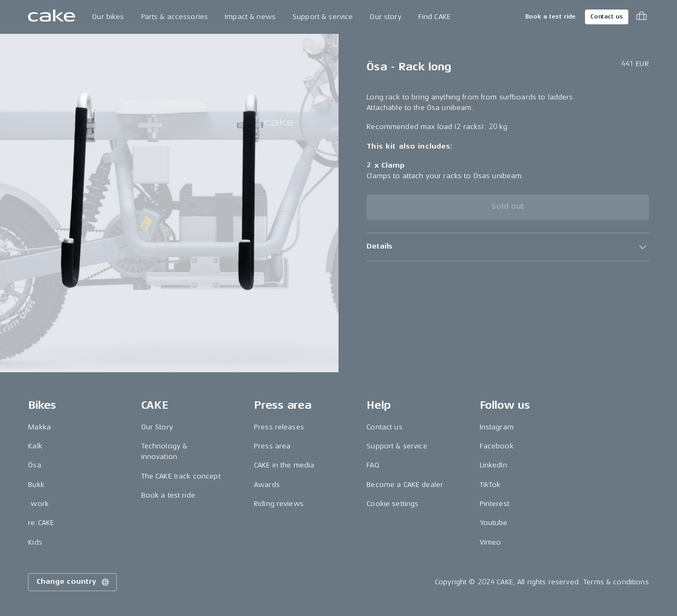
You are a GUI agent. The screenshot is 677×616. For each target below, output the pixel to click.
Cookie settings (392, 504)
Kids (35, 542)
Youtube (494, 523)
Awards (267, 485)
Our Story (157, 427)
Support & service (323, 17)
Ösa (34, 465)
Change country (74, 582)
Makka (39, 427)
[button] (507, 247)
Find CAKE (434, 17)
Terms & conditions (616, 582)
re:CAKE (41, 523)
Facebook (497, 446)
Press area (272, 446)
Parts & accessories (175, 17)
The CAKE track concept (181, 476)
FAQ (373, 465)
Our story (385, 17)
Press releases (279, 427)
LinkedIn (493, 465)
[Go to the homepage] (52, 17)
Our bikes (108, 17)
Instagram (497, 427)
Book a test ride (550, 17)
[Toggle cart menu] (642, 17)
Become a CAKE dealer (405, 485)
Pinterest (495, 504)
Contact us (607, 17)
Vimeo (491, 542)
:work (38, 504)
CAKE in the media (284, 465)
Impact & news (250, 17)
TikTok (490, 485)
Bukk (36, 485)
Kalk (35, 446)
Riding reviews (279, 504)
